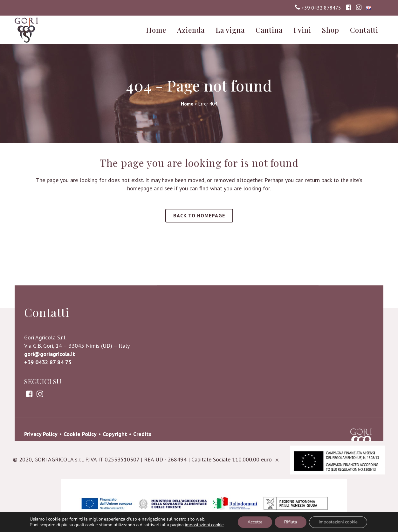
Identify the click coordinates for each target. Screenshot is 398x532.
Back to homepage (199, 215)
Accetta (255, 522)
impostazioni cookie (204, 525)
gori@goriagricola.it (50, 406)
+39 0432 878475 (321, 8)
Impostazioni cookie (338, 522)
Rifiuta (291, 522)
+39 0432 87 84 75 (48, 414)
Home (187, 104)
